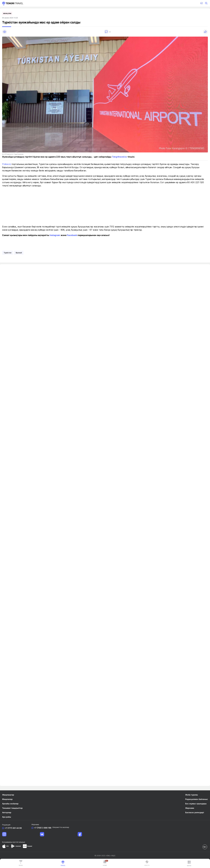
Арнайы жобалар (10, 804)
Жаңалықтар (8, 795)
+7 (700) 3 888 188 (42, 828)
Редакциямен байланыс (197, 799)
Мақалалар (7, 799)
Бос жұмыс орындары (196, 804)
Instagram (55, 235)
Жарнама (190, 808)
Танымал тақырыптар (12, 808)
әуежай (19, 253)
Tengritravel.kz (119, 157)
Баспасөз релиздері (195, 812)
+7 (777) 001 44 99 (13, 828)
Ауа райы (7, 817)
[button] (200, 3)
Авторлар (7, 812)
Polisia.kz (7, 164)
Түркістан (8, 253)
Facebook (72, 235)
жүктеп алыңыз (19, 842)
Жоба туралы (192, 795)
